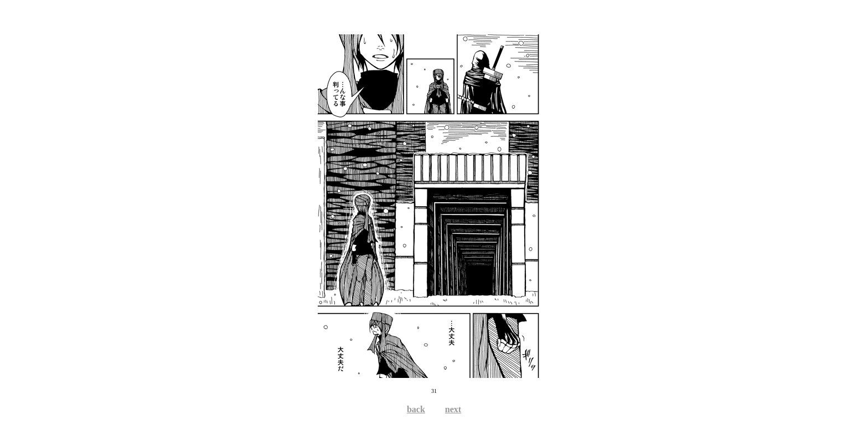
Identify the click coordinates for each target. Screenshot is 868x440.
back (416, 409)
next (453, 409)
